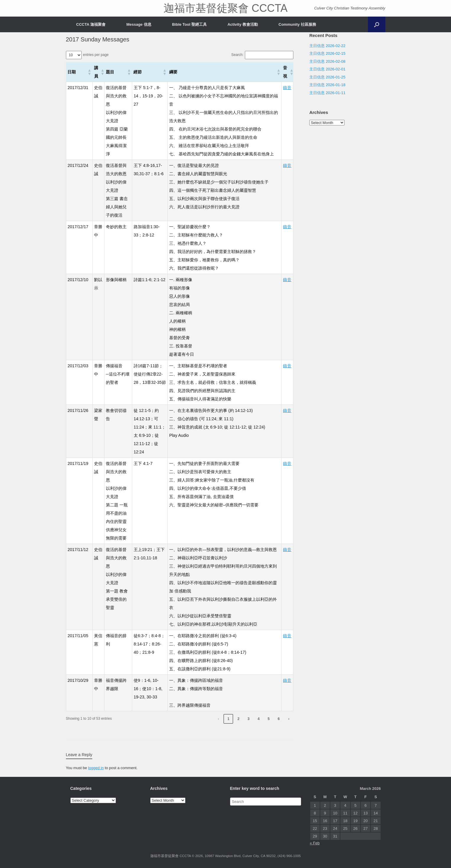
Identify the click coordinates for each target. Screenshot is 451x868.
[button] (89, 72)
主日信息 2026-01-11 (327, 93)
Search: (237, 55)
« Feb (315, 843)
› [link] (289, 719)
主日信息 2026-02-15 (327, 53)
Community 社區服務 (297, 24)
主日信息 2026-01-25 (327, 77)
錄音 (287, 88)
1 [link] (228, 719)
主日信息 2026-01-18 (327, 85)
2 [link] (239, 719)
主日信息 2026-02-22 (327, 46)
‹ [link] (218, 719)
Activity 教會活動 (243, 24)
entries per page (96, 55)
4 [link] (259, 719)
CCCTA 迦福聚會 (91, 24)
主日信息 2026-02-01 (327, 69)
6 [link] (279, 719)
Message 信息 (139, 24)
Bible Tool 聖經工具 (189, 24)
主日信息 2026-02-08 (327, 61)
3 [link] (249, 719)
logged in (96, 768)
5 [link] (269, 719)
